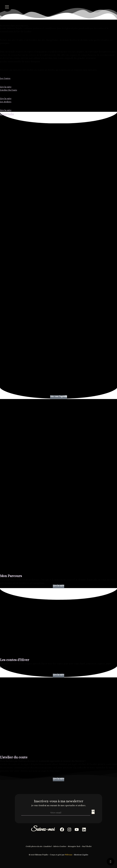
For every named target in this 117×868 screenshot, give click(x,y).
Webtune (69, 855)
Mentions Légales (81, 855)
